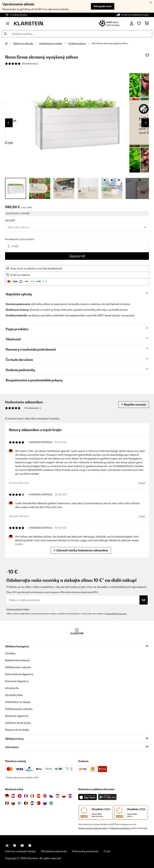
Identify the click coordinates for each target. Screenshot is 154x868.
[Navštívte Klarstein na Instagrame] (7, 846)
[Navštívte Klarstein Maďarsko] (58, 796)
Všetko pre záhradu (23, 43)
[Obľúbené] (139, 24)
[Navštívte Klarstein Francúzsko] (26, 796)
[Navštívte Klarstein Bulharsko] (13, 803)
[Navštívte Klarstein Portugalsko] (39, 803)
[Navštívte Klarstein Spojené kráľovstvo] (45, 796)
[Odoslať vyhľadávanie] (5, 34)
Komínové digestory (17, 681)
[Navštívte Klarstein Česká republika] (51, 796)
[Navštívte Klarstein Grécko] (51, 803)
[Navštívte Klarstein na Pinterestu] (30, 846)
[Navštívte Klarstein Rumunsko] (7, 803)
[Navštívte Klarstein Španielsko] (39, 796)
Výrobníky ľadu (14, 695)
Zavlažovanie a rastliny (51, 43)
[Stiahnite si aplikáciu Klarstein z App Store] (88, 797)
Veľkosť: (10, 221)
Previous (8, 123)
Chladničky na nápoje (18, 702)
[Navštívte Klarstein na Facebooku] (15, 846)
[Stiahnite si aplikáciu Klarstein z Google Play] (107, 797)
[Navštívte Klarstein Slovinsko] (45, 803)
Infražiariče (12, 688)
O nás (107, 851)
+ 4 (137, 188)
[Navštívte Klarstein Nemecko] (7, 796)
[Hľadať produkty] (77, 34)
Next (146, 123)
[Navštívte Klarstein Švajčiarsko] (20, 796)
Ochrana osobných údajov (18, 609)
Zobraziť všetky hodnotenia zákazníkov (81, 550)
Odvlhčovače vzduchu (18, 667)
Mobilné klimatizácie (17, 660)
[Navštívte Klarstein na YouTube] (22, 846)
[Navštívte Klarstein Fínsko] (20, 803)
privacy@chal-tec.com (116, 614)
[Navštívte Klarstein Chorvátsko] (70, 796)
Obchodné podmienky (54, 851)
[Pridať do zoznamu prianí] (147, 55)
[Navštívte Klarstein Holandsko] (32, 803)
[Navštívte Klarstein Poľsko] (64, 796)
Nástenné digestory (17, 716)
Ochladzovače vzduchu (19, 709)
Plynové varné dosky (17, 730)
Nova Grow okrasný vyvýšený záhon (110, 43)
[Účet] (132, 24)
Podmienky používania (120, 828)
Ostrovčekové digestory (19, 674)
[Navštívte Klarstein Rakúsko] (13, 796)
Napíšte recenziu (134, 404)
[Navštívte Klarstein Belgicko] (26, 803)
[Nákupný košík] (147, 24)
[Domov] (9, 43)
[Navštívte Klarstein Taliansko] (32, 796)
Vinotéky (10, 653)
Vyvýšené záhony (77, 43)
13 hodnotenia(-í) (30, 64)
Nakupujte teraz (103, 6)
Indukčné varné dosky (18, 723)
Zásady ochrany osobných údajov (93, 828)
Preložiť (142, 483)
